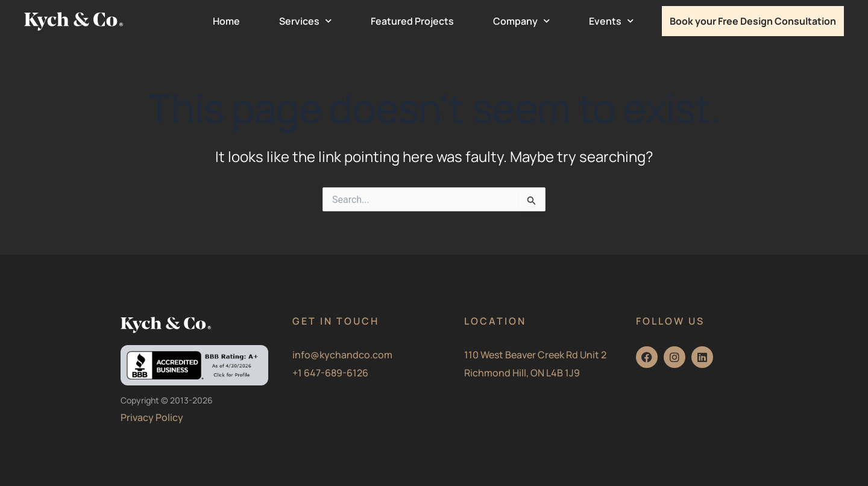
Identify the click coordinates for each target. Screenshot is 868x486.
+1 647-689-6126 (330, 373)
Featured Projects (412, 21)
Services (305, 21)
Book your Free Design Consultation (753, 21)
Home (226, 21)
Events (611, 21)
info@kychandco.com (342, 355)
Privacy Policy (152, 417)
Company (521, 21)
